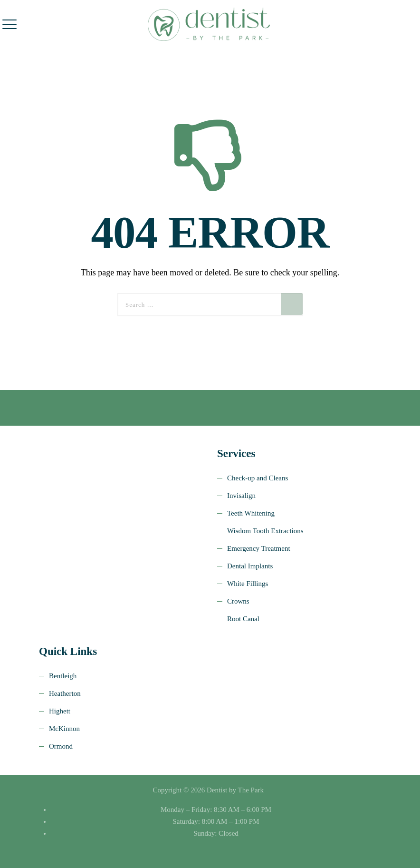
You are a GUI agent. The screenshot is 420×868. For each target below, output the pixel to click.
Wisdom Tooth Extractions (265, 531)
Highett (60, 711)
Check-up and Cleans (258, 478)
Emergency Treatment (259, 548)
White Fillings (248, 584)
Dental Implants (250, 566)
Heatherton (65, 693)
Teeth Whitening (251, 513)
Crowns (238, 601)
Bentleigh (63, 676)
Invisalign (241, 496)
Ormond (61, 746)
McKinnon (64, 729)
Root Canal (243, 619)
